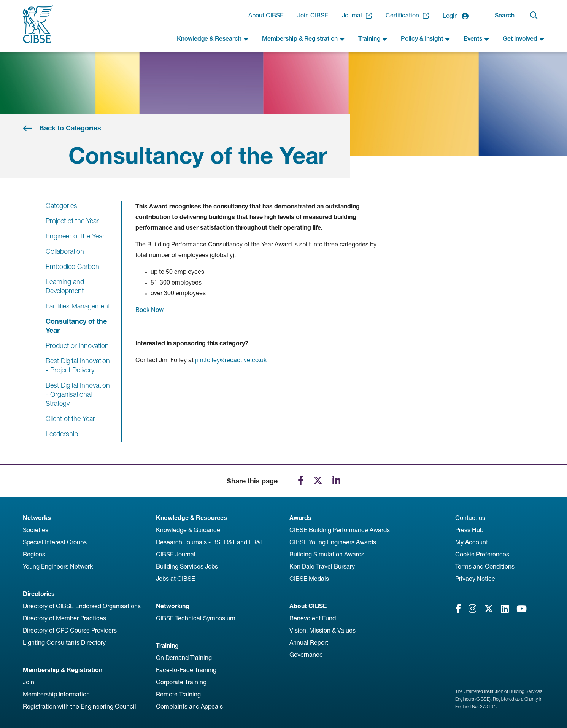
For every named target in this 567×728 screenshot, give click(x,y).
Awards (300, 518)
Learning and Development (65, 286)
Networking (173, 606)
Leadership (62, 434)
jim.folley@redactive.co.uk (231, 360)
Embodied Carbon (72, 266)
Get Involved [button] (523, 39)
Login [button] (456, 16)
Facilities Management (78, 306)
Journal (357, 16)
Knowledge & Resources (191, 518)
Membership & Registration (63, 670)
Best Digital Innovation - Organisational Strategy (78, 394)
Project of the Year (72, 221)
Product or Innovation (77, 346)
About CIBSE (266, 15)
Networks (37, 518)
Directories (39, 594)
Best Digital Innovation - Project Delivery (78, 365)
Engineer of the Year (75, 236)
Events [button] (476, 39)
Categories (61, 206)
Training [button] (373, 39)
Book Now (149, 310)
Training (167, 646)
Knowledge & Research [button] (213, 39)
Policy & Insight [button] (425, 39)
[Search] (534, 16)
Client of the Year (70, 419)
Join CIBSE (313, 15)
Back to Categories (70, 128)
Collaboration (65, 251)
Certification (407, 16)
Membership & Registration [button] (303, 39)
